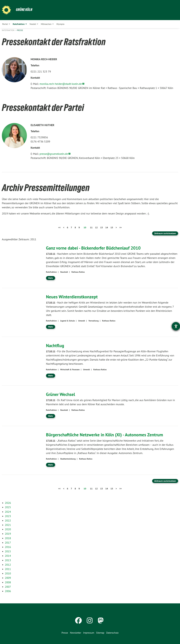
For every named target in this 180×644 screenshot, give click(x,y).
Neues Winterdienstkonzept (73, 297)
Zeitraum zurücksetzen (165, 233)
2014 (8, 556)
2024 (8, 512)
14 (107, 227)
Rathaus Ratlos (78, 272)
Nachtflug (55, 346)
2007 (8, 587)
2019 (8, 534)
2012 (8, 565)
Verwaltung (94, 321)
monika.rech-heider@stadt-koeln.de (61, 84)
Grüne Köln (24, 10)
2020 (8, 529)
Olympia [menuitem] (60, 24)
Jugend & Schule (67, 321)
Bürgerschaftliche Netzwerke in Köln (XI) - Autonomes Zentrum (106, 435)
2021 (8, 525)
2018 (8, 538)
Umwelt (82, 321)
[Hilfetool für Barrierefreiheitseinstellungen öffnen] (176, 326)
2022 (8, 520)
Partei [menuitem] (5, 24)
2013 (8, 560)
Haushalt (64, 272)
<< (59, 227)
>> (120, 227)
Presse (20, 30)
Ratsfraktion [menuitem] (19, 24)
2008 (8, 582)
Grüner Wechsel (61, 394)
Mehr (51, 278)
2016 (8, 547)
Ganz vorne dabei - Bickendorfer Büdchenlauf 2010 (95, 248)
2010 (8, 573)
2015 (8, 551)
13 (101, 227)
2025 (8, 507)
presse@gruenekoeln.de (54, 154)
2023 (8, 516)
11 (91, 227)
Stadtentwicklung (68, 459)
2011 (8, 569)
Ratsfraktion (8, 30)
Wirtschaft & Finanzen (70, 370)
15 (112, 227)
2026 (8, 503)
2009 (8, 578)
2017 (8, 543)
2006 (8, 591)
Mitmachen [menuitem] (46, 24)
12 (96, 227)
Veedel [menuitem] (33, 24)
